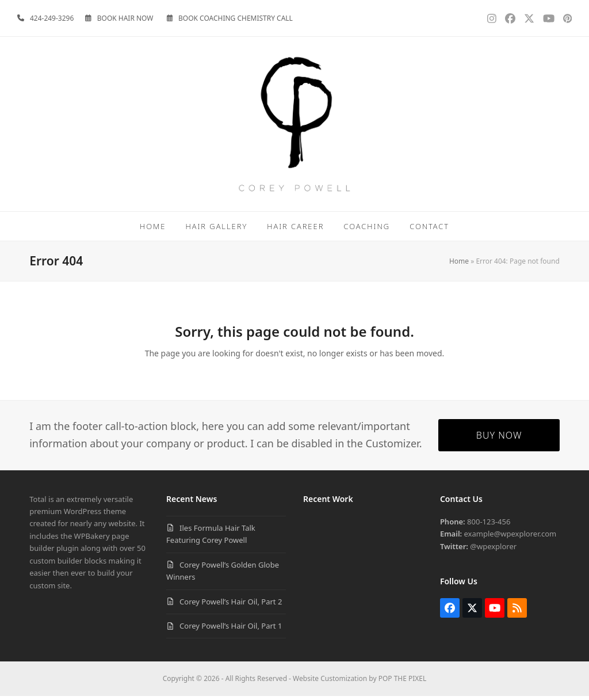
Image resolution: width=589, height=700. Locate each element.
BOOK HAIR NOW (125, 18)
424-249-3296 (52, 18)
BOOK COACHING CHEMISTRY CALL (236, 18)
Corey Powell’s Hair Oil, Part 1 (231, 630)
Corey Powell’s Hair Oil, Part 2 (231, 606)
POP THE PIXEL (403, 683)
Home (459, 265)
